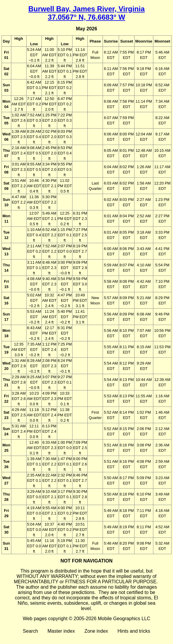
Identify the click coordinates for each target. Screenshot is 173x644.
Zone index (96, 631)
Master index (61, 631)
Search (31, 631)
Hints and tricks (134, 631)
